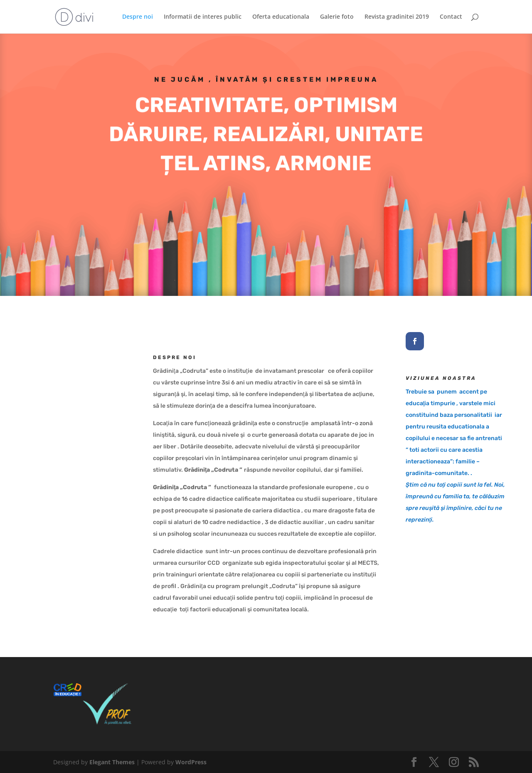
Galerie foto (337, 17)
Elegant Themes (112, 762)
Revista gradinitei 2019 (397, 17)
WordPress (191, 762)
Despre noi (138, 17)
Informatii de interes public (203, 17)
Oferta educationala (281, 17)
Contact (451, 17)
